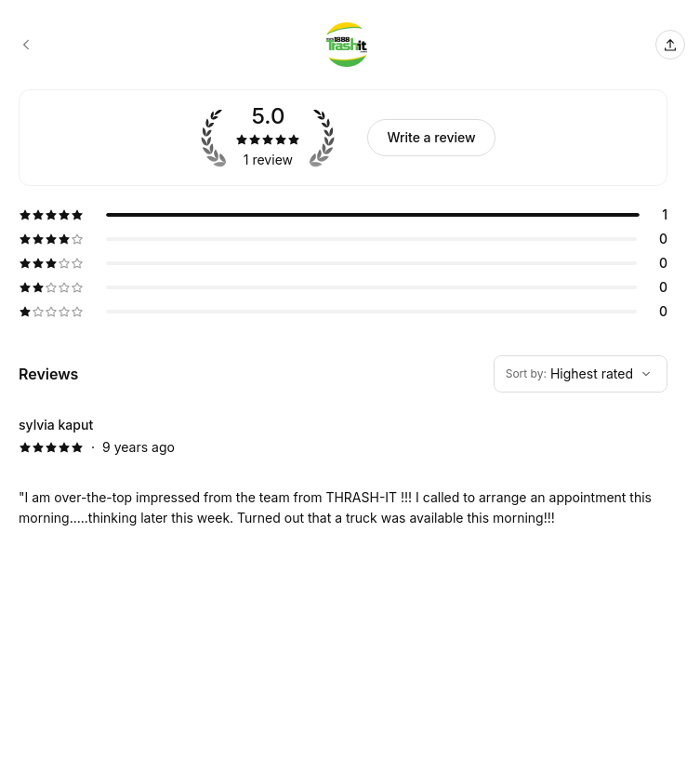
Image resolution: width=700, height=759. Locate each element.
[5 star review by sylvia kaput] (343, 472)
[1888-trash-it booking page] (26, 45)
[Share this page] (670, 45)
